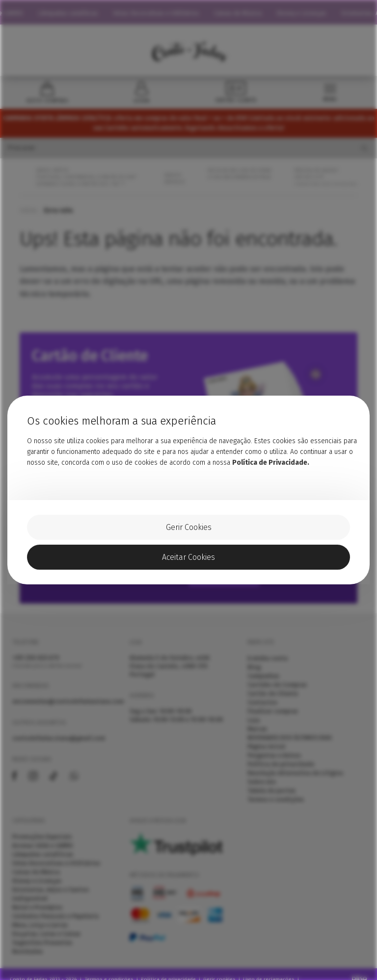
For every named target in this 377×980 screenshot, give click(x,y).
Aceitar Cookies (188, 557)
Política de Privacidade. (271, 463)
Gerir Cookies (189, 527)
